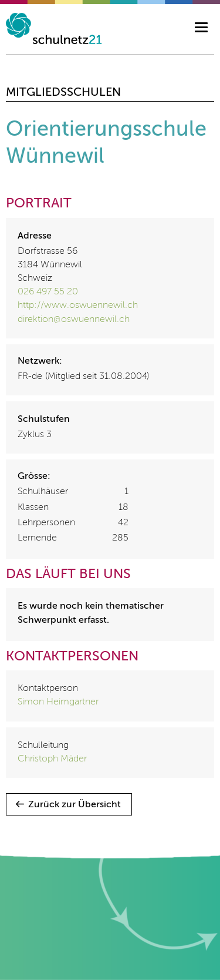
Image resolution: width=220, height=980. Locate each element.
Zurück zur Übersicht (75, 805)
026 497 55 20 (48, 292)
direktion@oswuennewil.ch (74, 320)
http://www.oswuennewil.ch (78, 306)
